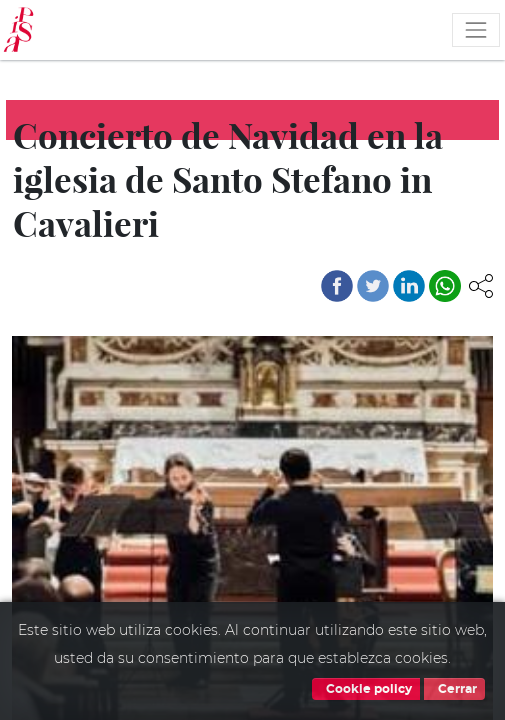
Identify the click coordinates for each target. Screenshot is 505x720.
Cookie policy (366, 689)
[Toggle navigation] (476, 30)
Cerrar (454, 689)
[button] (481, 284)
